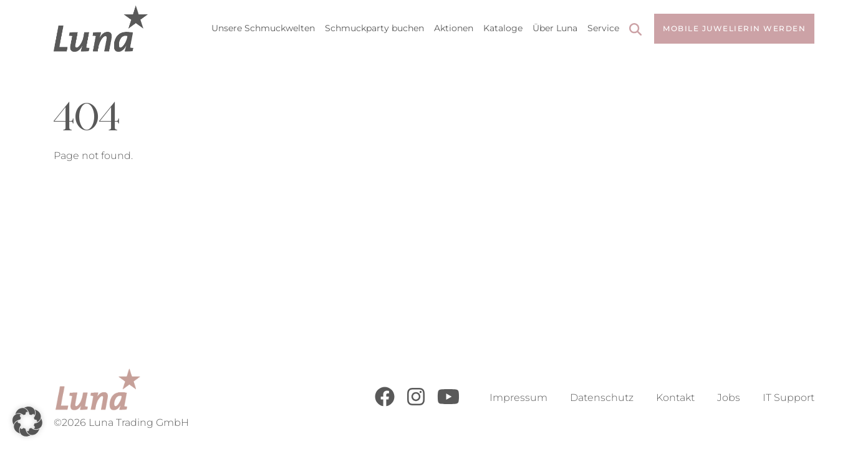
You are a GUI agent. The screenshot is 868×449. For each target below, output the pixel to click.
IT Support (788, 398)
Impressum (518, 398)
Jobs (729, 398)
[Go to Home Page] (101, 29)
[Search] (635, 31)
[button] (27, 422)
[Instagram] (416, 403)
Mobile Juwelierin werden (734, 28)
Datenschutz (602, 398)
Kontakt (675, 398)
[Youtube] (448, 403)
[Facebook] (385, 403)
